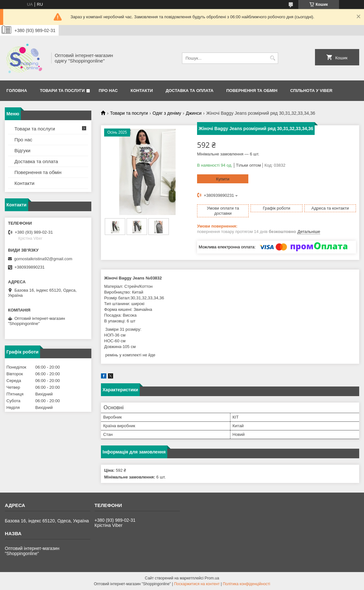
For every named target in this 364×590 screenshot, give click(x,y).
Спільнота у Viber (311, 91)
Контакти (142, 91)
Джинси (194, 113)
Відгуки (22, 150)
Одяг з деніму (167, 113)
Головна (17, 91)
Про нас (108, 91)
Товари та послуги (62, 91)
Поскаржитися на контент (197, 584)
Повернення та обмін (38, 172)
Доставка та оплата (190, 91)
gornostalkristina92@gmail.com (43, 259)
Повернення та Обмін (252, 91)
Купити (223, 179)
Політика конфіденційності (246, 584)
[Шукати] (273, 58)
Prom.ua (212, 578)
